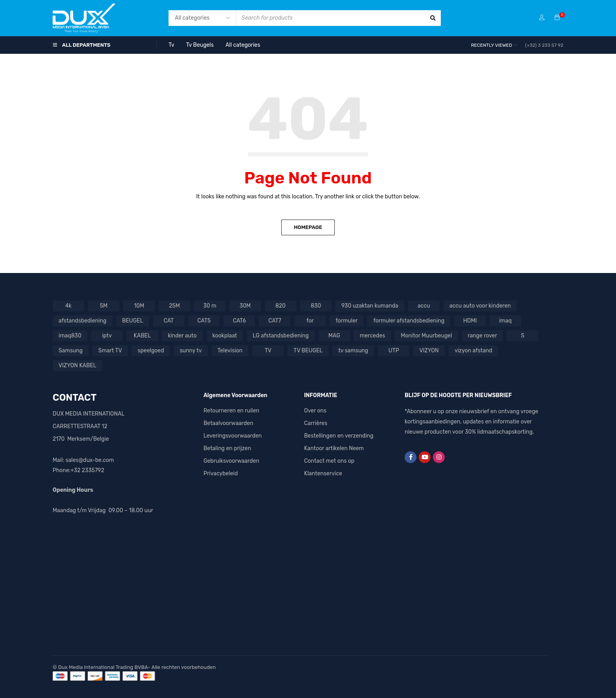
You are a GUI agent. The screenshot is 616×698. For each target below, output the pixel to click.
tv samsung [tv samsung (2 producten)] (353, 351)
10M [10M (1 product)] (139, 306)
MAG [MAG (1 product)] (334, 336)
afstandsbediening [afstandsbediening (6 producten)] (82, 321)
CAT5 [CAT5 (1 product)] (204, 321)
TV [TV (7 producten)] (268, 351)
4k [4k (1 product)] (68, 306)
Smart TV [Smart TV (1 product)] (110, 351)
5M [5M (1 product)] (104, 306)
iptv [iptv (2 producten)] (107, 336)
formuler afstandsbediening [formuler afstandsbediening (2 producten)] (409, 321)
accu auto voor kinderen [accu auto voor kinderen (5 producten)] (480, 306)
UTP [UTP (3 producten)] (394, 351)
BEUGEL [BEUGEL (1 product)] (133, 321)
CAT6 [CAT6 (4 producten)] (239, 321)
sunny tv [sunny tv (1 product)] (191, 351)
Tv (171, 45)
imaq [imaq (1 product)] (505, 321)
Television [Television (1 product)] (230, 351)
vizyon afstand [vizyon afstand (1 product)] (473, 351)
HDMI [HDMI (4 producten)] (470, 321)
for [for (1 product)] (310, 321)
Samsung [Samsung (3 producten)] (71, 351)
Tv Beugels (200, 45)
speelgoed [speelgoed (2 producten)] (151, 351)
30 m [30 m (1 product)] (210, 306)
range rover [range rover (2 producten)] (483, 336)
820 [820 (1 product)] (280, 306)
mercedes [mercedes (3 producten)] (372, 336)
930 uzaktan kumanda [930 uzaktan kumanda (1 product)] (370, 306)
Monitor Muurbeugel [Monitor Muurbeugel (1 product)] (426, 336)
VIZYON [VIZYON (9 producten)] (429, 351)
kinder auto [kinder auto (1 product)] (182, 336)
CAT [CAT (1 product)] (169, 321)
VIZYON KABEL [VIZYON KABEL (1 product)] (77, 365)
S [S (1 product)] (523, 336)
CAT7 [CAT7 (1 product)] (275, 321)
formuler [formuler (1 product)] (346, 321)
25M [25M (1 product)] (174, 306)
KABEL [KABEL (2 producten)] (142, 336)
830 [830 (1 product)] (316, 306)
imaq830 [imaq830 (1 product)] (70, 336)
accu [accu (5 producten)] (424, 306)
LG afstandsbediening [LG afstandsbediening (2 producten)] (280, 336)
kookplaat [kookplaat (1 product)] (225, 336)
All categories (243, 45)
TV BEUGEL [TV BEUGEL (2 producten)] (308, 351)
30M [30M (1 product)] (245, 306)
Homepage (308, 227)
